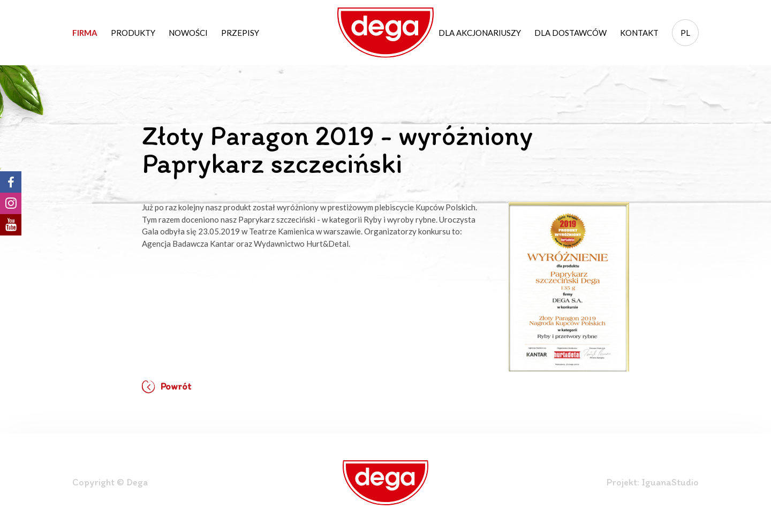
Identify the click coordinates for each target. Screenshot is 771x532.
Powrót (167, 387)
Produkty (133, 33)
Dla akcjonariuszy (480, 33)
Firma (85, 33)
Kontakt (639, 33)
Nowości (188, 33)
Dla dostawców (570, 33)
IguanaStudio (670, 482)
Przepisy (240, 33)
